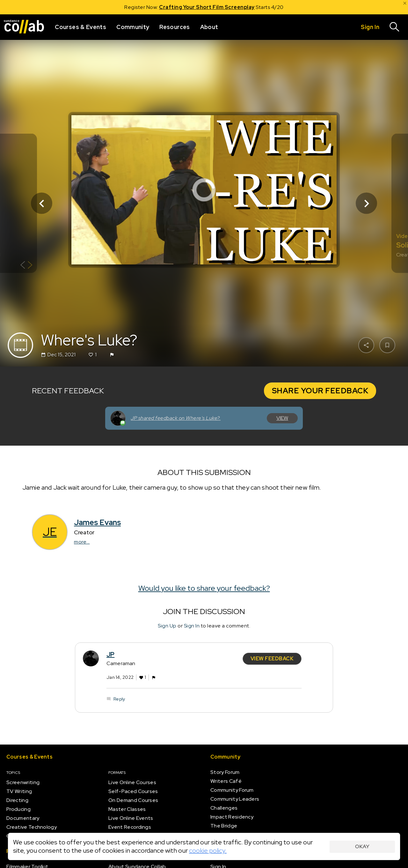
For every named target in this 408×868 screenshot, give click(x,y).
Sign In (192, 626)
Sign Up (167, 626)
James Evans (97, 522)
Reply (119, 699)
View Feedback (272, 658)
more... (82, 542)
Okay (362, 846)
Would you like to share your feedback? (204, 588)
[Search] (395, 27)
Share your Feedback (320, 391)
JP (110, 654)
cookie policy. (208, 850)
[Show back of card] (26, 266)
